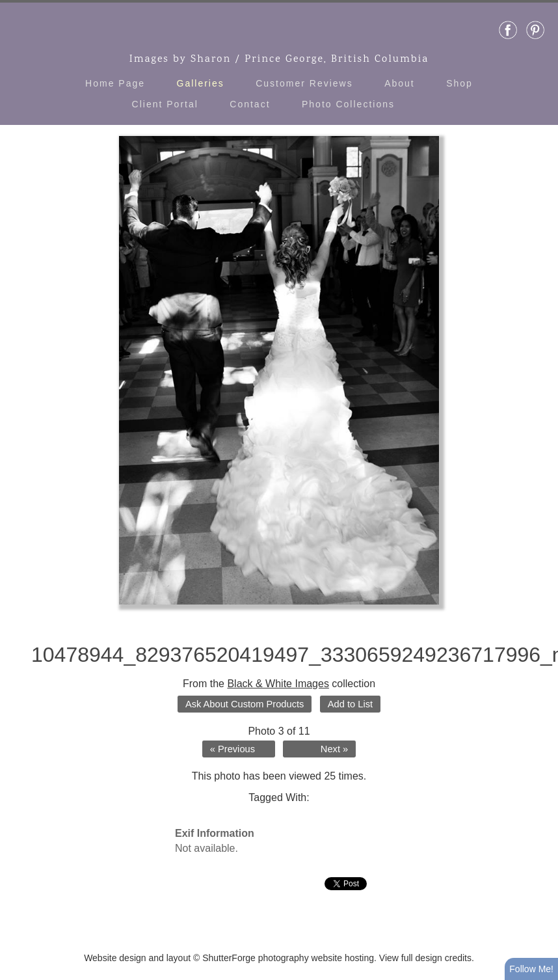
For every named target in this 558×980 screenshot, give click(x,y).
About (400, 83)
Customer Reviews (304, 83)
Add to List (350, 704)
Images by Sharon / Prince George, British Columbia (279, 60)
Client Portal (165, 104)
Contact (250, 104)
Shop (459, 83)
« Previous (232, 749)
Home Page (115, 83)
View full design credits (425, 958)
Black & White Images (278, 684)
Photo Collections (348, 104)
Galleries (201, 83)
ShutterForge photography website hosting (288, 958)
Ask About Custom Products (245, 704)
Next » (334, 749)
